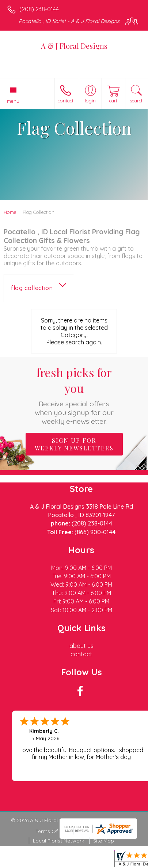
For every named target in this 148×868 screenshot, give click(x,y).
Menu (13, 101)
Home (10, 212)
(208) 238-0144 (39, 9)
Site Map (104, 841)
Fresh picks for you (74, 395)
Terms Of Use (52, 831)
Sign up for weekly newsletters (74, 444)
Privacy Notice (95, 831)
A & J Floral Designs (74, 46)
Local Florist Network (58, 841)
